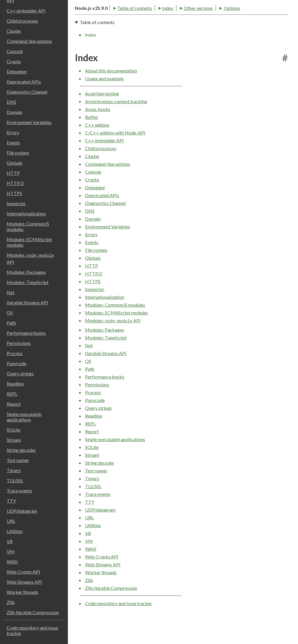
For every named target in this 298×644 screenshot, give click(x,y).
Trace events (19, 491)
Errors (13, 132)
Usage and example (104, 99)
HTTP (13, 173)
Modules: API (30, 258)
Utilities (15, 531)
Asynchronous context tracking (116, 122)
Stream (14, 440)
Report (14, 404)
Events (13, 142)
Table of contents (95, 27)
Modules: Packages (26, 272)
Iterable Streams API (27, 302)
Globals (15, 163)
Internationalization (26, 213)
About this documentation (111, 91)
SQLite (13, 430)
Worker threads (22, 592)
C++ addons (97, 145)
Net (11, 292)
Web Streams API (24, 582)
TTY (11, 501)
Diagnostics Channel (27, 92)
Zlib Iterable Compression (33, 612)
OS (10, 313)
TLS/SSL (15, 480)
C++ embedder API (26, 11)
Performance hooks (26, 333)
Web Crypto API (23, 572)
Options (192, 27)
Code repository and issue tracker (32, 630)
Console (15, 51)
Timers (14, 470)
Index (128, 27)
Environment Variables (29, 122)
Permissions (19, 343)
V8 (10, 541)
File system (18, 153)
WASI (12, 562)
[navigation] (182, 49)
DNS (11, 102)
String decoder (21, 450)
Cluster (14, 31)
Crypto (14, 61)
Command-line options (29, 41)
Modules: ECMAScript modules (29, 242)
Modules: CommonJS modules (28, 226)
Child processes (22, 21)
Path (11, 323)
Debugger (17, 71)
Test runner (18, 460)
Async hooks (98, 130)
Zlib (11, 602)
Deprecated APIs (24, 82)
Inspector (16, 203)
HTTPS (14, 193)
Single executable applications (24, 417)
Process (15, 353)
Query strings (20, 373)
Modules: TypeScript (28, 282)
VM (11, 551)
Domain (15, 112)
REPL (12, 394)
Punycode (17, 363)
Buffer (92, 138)
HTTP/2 (15, 183)
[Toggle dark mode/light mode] (283, 12)
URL (11, 521)
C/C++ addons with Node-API (115, 153)
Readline (15, 384)
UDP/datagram (22, 511)
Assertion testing (102, 114)
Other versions (159, 27)
